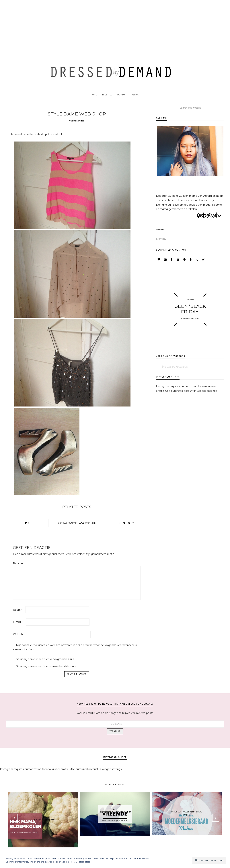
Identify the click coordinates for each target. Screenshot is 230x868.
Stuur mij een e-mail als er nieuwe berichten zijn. (46, 670)
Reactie (18, 568)
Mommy (161, 243)
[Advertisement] (115, 26)
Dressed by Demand (115, 73)
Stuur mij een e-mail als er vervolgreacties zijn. (45, 663)
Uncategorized (77, 125)
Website (18, 638)
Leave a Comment (87, 527)
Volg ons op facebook (171, 362)
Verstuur (115, 736)
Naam (18, 614)
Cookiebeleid (83, 862)
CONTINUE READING (190, 323)
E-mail (18, 626)
